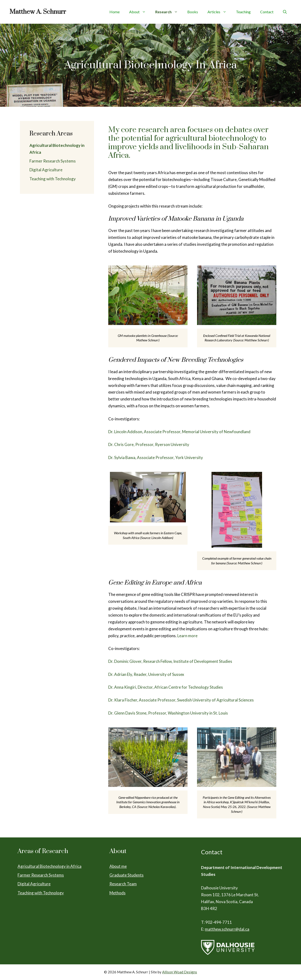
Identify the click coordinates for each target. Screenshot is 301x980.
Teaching (243, 12)
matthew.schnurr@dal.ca (227, 929)
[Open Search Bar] (285, 12)
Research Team (123, 884)
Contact (267, 12)
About (140, 12)
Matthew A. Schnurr (38, 12)
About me (118, 866)
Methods (118, 893)
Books (193, 12)
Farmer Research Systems (53, 161)
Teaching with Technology (53, 179)
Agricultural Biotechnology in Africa (49, 866)
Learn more (187, 636)
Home (115, 12)
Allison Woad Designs (180, 972)
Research (169, 12)
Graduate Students (127, 875)
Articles (219, 12)
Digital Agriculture (46, 170)
